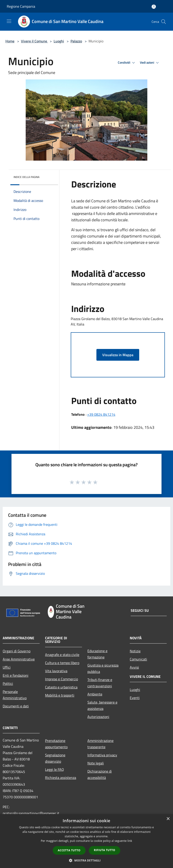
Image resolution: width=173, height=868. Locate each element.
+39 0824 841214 (101, 414)
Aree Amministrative (19, 659)
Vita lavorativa (56, 671)
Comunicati (138, 659)
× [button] (168, 819)
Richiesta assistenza (61, 778)
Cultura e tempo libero (62, 663)
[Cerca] (164, 22)
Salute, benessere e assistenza (102, 705)
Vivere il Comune (34, 41)
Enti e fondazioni (16, 675)
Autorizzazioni (98, 717)
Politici (8, 683)
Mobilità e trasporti (60, 695)
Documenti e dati (16, 706)
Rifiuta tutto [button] (105, 850)
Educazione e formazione (97, 654)
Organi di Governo (17, 651)
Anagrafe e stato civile (62, 655)
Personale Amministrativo (15, 695)
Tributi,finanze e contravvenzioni (100, 683)
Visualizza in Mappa (118, 355)
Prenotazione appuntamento (56, 744)
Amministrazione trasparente (100, 744)
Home (10, 41)
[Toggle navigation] (9, 21)
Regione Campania (21, 6)
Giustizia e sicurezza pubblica (103, 668)
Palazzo (76, 41)
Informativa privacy (102, 755)
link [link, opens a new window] (130, 841)
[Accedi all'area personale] (154, 7)
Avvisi (134, 667)
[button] (86, 860)
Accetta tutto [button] (69, 850)
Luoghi (59, 41)
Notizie (135, 651)
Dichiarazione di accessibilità (100, 774)
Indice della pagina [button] (26, 177)
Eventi (135, 698)
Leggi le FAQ (55, 769)
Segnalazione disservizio (55, 758)
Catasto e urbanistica (61, 687)
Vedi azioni (150, 63)
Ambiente (95, 694)
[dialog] (86, 841)
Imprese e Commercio (61, 679)
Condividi (127, 63)
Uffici (7, 667)
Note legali (96, 763)
